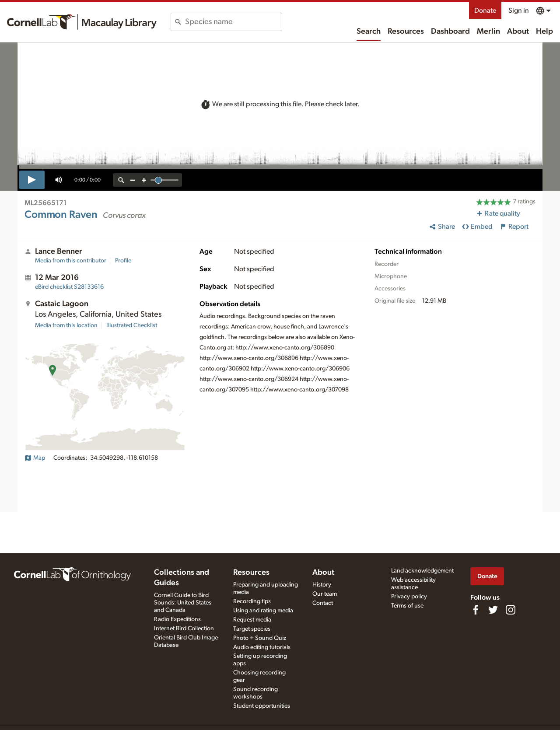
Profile (123, 261)
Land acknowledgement (422, 571)
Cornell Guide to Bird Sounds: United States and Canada (183, 603)
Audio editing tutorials (262, 647)
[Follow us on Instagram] (511, 610)
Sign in (519, 10)
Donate (485, 10)
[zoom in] (144, 180)
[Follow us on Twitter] (493, 610)
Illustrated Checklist (132, 325)
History (322, 585)
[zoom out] (133, 180)
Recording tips (252, 601)
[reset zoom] (121, 180)
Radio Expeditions (177, 619)
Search (369, 31)
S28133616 (69, 287)
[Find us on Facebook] (476, 610)
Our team (325, 594)
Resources (406, 31)
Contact (323, 603)
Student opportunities (262, 706)
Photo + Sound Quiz (260, 638)
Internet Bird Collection (184, 629)
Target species (252, 629)
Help (544, 31)
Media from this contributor (71, 261)
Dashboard (450, 31)
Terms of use (407, 606)
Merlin (488, 31)
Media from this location (66, 325)
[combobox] (233, 22)
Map (35, 458)
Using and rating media (263, 611)
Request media (252, 620)
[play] (32, 180)
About (518, 31)
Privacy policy (409, 597)
